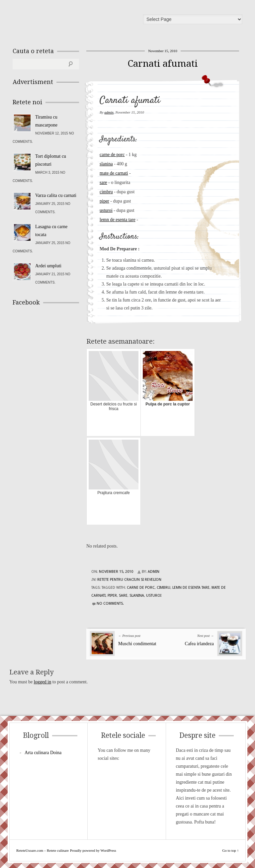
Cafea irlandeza (199, 644)
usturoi (106, 210)
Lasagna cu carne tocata (51, 231)
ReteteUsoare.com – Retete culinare (60, 21)
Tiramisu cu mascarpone (46, 121)
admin (109, 112)
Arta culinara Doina (43, 753)
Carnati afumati (163, 64)
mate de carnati (114, 173)
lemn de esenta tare (118, 220)
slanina (106, 164)
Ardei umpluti (48, 266)
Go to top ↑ (230, 850)
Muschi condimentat (137, 644)
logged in (43, 682)
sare (103, 182)
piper (104, 201)
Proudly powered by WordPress (93, 850)
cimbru (106, 192)
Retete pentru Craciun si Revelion (129, 580)
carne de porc (112, 155)
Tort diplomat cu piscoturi (51, 160)
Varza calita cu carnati (56, 195)
